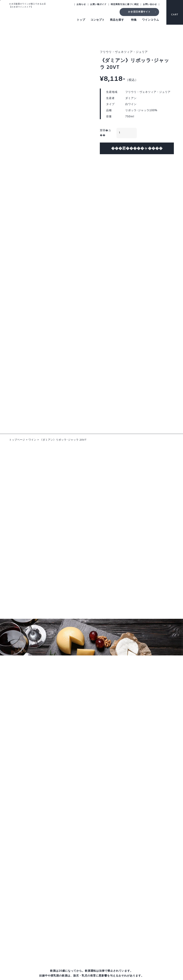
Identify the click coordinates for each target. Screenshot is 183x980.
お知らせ (81, 4)
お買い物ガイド (98, 4)
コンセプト (98, 20)
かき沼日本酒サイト (139, 12)
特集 (134, 20)
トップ (81, 20)
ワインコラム (151, 20)
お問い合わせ (150, 4)
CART (175, 12)
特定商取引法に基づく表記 (125, 4)
